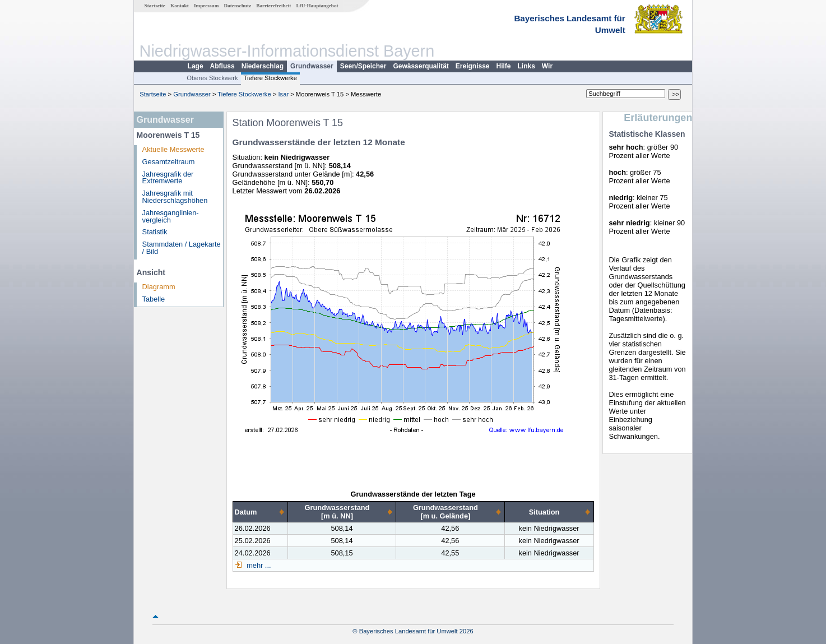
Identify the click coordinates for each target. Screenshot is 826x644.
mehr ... (258, 565)
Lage (196, 66)
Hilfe (504, 66)
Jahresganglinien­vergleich (171, 216)
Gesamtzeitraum (169, 162)
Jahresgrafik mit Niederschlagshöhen (175, 197)
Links (526, 66)
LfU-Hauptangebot (317, 6)
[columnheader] (260, 512)
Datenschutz (238, 6)
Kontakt (180, 6)
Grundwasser (312, 66)
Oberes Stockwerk (212, 78)
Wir (547, 66)
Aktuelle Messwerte (173, 149)
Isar (283, 94)
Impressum (206, 6)
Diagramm (159, 287)
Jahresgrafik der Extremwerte (168, 178)
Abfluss (222, 66)
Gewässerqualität (421, 66)
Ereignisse (473, 66)
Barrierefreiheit (273, 6)
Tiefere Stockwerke (270, 78)
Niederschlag (263, 66)
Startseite (155, 6)
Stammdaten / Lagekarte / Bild (182, 248)
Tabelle (154, 299)
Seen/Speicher (363, 66)
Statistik (155, 232)
